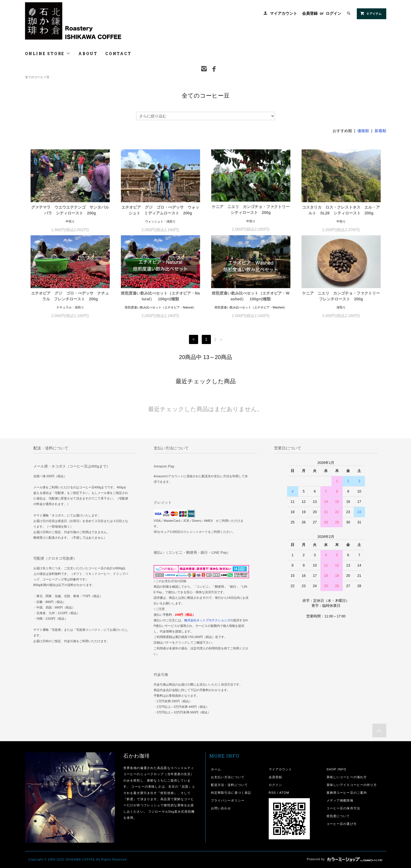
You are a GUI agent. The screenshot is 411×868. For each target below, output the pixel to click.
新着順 (380, 131)
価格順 (363, 131)
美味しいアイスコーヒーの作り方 (352, 785)
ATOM (284, 793)
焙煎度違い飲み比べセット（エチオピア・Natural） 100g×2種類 (160, 296)
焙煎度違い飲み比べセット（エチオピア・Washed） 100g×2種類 (251, 296)
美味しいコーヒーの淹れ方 (347, 777)
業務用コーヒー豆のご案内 (347, 793)
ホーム (216, 769)
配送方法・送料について (229, 785)
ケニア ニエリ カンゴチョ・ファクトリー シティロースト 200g (251, 210)
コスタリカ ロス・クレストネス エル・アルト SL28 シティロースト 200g (341, 210)
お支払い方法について (228, 777)
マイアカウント (283, 13)
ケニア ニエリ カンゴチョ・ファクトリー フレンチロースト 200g (341, 296)
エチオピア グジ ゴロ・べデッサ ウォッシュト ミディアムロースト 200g (160, 210)
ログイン (333, 13)
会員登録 (310, 13)
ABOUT (88, 54)
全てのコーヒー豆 (37, 77)
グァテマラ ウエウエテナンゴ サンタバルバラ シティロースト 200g (70, 210)
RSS (272, 793)
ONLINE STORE (48, 54)
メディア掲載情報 (340, 800)
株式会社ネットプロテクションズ (207, 620)
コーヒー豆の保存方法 (343, 808)
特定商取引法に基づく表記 (231, 793)
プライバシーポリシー (228, 800)
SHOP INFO (336, 769)
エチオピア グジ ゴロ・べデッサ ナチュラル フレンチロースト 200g (70, 296)
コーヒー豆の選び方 (342, 824)
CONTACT (118, 54)
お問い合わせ (221, 808)
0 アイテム (371, 13)
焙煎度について (338, 816)
